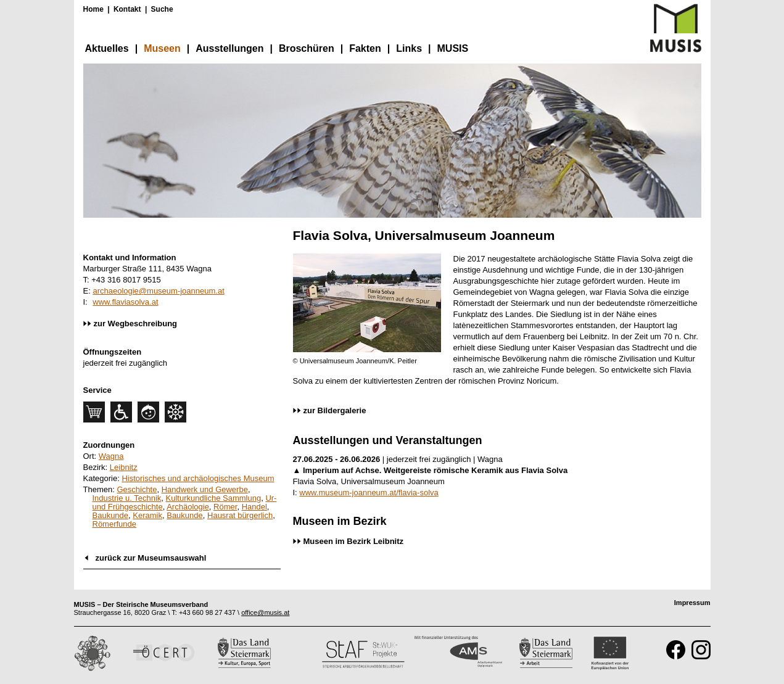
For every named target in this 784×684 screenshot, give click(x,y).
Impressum (692, 603)
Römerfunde (115, 524)
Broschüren (307, 48)
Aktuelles (107, 48)
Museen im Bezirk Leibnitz (354, 541)
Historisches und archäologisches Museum (198, 478)
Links (409, 48)
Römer (225, 507)
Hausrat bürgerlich (240, 515)
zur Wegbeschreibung (136, 323)
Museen (162, 48)
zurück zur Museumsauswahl (151, 558)
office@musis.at (265, 612)
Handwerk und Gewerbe (205, 489)
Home (93, 9)
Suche (162, 9)
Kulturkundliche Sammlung (214, 498)
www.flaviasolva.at (125, 302)
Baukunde (111, 515)
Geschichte (137, 489)
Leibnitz (124, 467)
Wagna (111, 456)
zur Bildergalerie (335, 410)
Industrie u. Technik (127, 498)
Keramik (147, 515)
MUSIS (453, 48)
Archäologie (188, 507)
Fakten (365, 48)
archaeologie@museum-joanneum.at (158, 291)
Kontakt (127, 9)
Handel (254, 507)
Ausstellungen (229, 48)
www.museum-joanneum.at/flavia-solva (369, 492)
